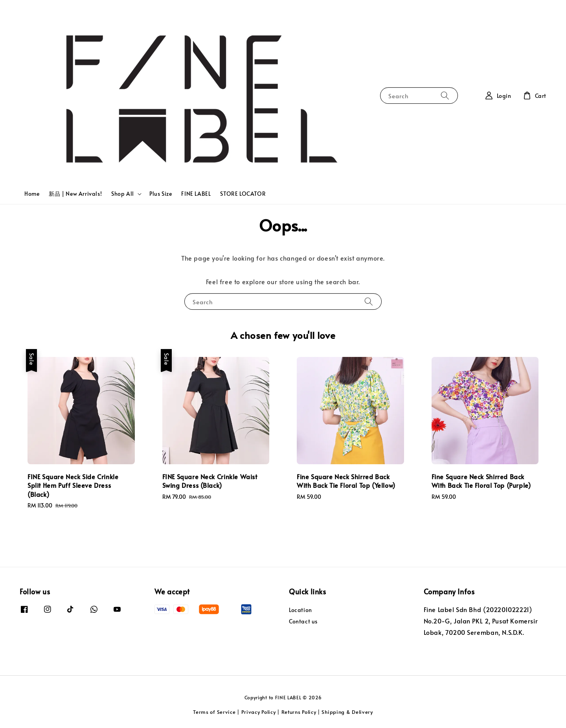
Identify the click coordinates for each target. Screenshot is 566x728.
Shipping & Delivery (347, 712)
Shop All (123, 194)
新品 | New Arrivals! (75, 194)
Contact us (303, 621)
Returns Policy (299, 712)
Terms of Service (214, 712)
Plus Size (161, 194)
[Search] (445, 95)
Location (300, 610)
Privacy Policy (259, 712)
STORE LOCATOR (243, 194)
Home (32, 194)
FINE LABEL (196, 194)
